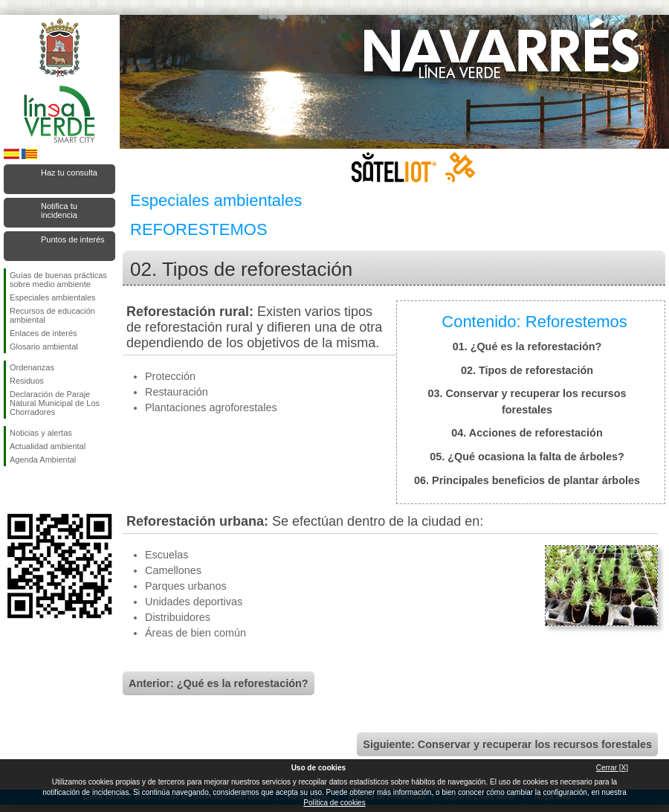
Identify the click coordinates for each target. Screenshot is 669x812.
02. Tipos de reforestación (527, 370)
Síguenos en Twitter (37, 490)
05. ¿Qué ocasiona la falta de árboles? (527, 457)
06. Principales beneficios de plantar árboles (527, 480)
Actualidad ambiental (48, 446)
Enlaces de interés (43, 333)
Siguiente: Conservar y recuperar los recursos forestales (507, 744)
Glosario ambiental (44, 347)
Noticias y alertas (41, 433)
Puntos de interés (73, 239)
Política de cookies (334, 803)
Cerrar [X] (612, 768)
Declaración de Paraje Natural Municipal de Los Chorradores (55, 403)
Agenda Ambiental (43, 460)
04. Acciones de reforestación (527, 433)
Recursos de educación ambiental (52, 315)
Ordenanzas (32, 367)
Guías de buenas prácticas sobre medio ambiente (58, 280)
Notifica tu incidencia (59, 210)
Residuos (27, 381)
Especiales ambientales (53, 297)
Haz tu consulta (69, 173)
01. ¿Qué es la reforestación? (527, 347)
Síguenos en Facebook (13, 490)
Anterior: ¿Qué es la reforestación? (219, 683)
